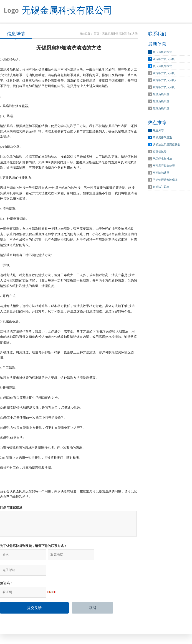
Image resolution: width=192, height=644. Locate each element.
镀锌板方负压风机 (164, 59)
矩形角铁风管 (161, 95)
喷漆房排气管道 (162, 138)
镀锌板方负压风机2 (165, 80)
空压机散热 (160, 152)
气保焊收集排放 (162, 159)
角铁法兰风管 (161, 187)
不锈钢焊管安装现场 (165, 180)
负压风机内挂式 (162, 52)
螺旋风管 (158, 131)
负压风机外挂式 (162, 66)
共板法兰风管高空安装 (167, 145)
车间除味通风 (161, 173)
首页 (96, 34)
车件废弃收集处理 (164, 166)
